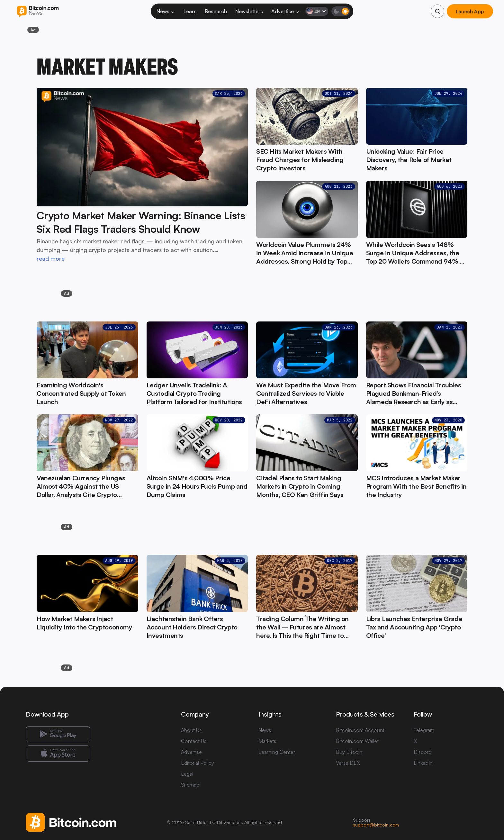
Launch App (470, 11)
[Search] (437, 11)
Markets (267, 741)
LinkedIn (423, 763)
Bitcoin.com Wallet (357, 741)
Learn (190, 11)
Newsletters (249, 11)
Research (216, 11)
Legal (187, 774)
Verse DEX (348, 763)
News (166, 11)
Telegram (424, 730)
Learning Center (277, 752)
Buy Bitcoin (349, 752)
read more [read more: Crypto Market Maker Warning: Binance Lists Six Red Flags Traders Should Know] (51, 258)
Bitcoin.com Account (360, 730)
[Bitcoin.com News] (38, 11)
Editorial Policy (198, 763)
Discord (423, 752)
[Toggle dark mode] (341, 11)
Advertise (285, 11)
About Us (191, 730)
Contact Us (194, 741)
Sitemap (190, 785)
